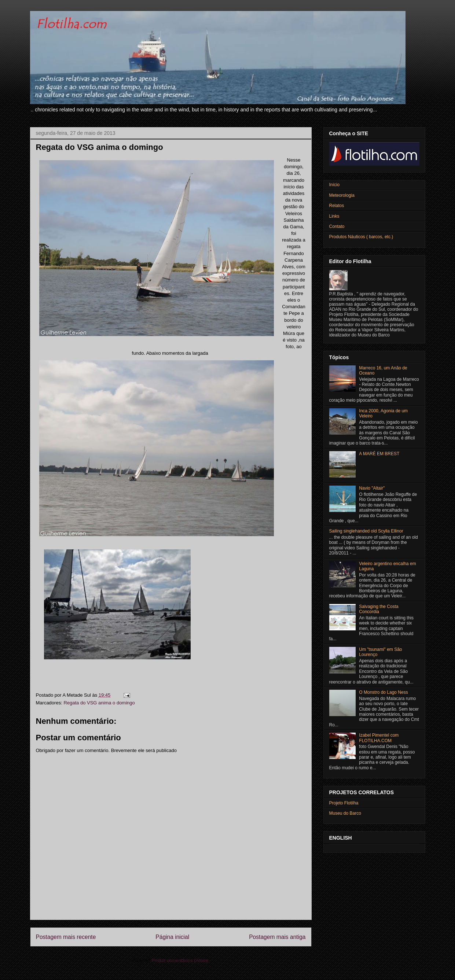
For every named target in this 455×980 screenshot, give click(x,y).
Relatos (337, 206)
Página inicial (172, 937)
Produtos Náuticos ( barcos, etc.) (361, 237)
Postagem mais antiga (277, 937)
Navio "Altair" (372, 488)
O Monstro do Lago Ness (383, 692)
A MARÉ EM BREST (379, 454)
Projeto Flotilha (344, 803)
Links (334, 216)
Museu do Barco (345, 813)
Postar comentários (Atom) (180, 960)
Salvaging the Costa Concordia (379, 609)
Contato (337, 226)
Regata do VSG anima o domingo (99, 703)
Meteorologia (342, 195)
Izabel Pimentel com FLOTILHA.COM (379, 738)
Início (335, 185)
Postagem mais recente (66, 937)
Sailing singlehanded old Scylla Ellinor (366, 531)
